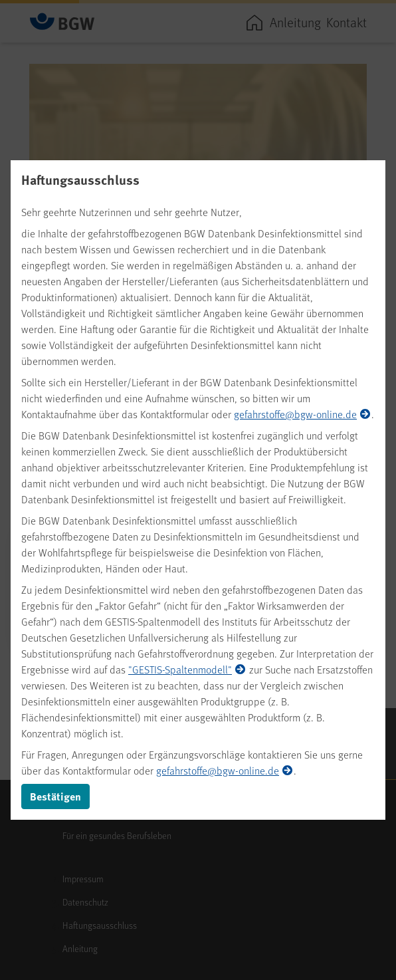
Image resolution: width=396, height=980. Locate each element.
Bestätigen (55, 796)
